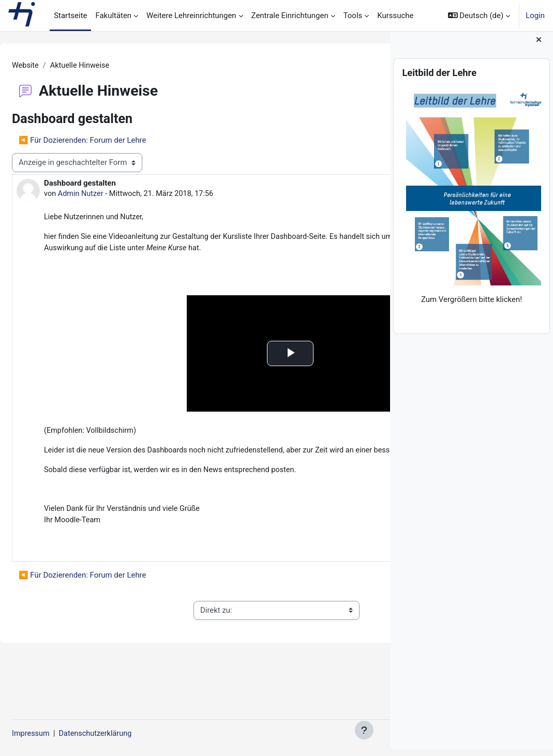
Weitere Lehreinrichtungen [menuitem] (191, 16)
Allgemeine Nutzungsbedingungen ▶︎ (321, 651)
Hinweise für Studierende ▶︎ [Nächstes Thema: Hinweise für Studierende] (314, 141)
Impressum (56, 734)
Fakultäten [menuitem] (113, 16)
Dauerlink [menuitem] (340, 574)
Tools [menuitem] (353, 16)
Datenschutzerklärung (123, 734)
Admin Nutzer (107, 194)
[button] (479, 16)
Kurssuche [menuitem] (395, 16)
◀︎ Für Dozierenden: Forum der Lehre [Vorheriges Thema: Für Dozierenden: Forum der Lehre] (107, 141)
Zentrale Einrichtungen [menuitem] (290, 16)
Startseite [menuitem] (70, 16)
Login (535, 16)
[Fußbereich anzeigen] (364, 730)
